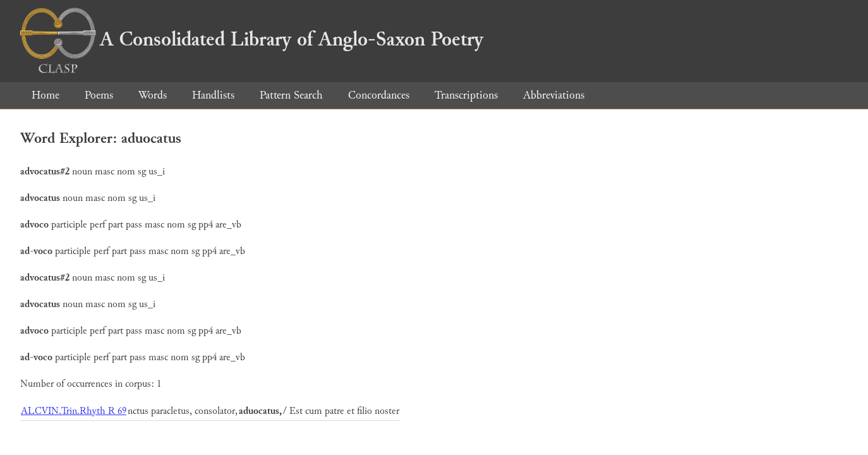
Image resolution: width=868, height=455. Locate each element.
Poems (99, 95)
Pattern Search (291, 95)
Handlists (213, 95)
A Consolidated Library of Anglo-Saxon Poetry (252, 39)
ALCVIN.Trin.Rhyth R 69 (74, 411)
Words (153, 95)
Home (45, 95)
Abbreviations (554, 95)
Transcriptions (466, 95)
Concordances (379, 95)
